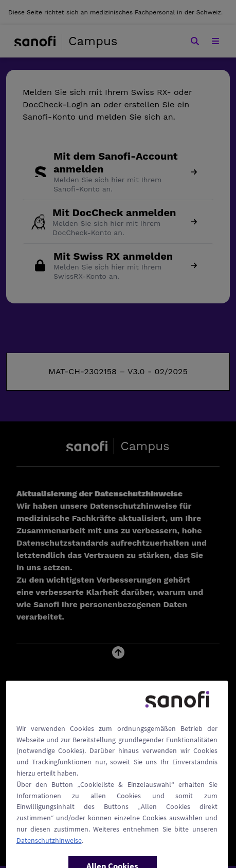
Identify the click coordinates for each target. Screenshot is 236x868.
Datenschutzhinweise (49, 856)
